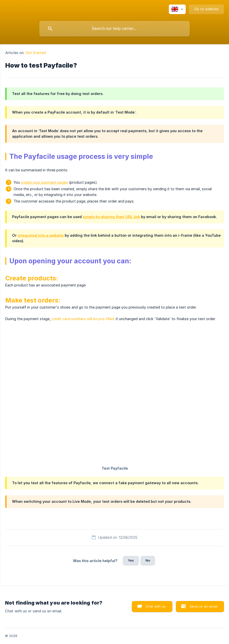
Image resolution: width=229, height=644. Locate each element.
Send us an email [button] (203, 606)
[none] (177, 9)
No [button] (148, 560)
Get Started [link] (36, 53)
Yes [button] (131, 560)
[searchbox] (114, 29)
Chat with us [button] (156, 606)
